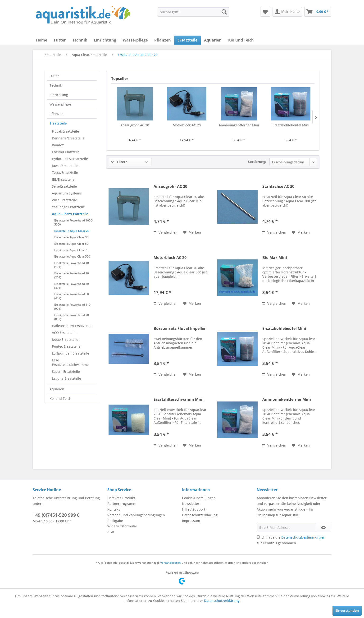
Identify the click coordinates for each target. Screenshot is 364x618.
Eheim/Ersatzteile (66, 152)
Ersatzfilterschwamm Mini (179, 399)
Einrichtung (59, 95)
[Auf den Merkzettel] (192, 232)
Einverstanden (347, 611)
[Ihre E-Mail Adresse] (287, 527)
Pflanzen (57, 114)
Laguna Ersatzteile (66, 378)
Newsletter (191, 504)
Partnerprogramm (122, 504)
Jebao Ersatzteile (65, 339)
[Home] (42, 40)
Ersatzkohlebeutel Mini (291, 125)
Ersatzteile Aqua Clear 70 (71, 250)
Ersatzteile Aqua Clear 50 (71, 244)
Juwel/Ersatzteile (65, 166)
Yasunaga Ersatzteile (68, 207)
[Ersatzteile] (187, 40)
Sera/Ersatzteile (64, 186)
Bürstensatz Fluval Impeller (180, 329)
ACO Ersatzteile (64, 333)
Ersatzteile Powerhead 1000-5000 (74, 222)
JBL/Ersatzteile (63, 179)
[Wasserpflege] (135, 40)
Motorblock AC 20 (187, 125)
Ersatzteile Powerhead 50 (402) (72, 296)
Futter (54, 76)
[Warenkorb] (318, 12)
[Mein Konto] (287, 12)
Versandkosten (171, 563)
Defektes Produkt (121, 498)
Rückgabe (115, 521)
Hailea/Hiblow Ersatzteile (72, 326)
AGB (111, 532)
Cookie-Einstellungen (199, 498)
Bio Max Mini (275, 258)
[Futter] (60, 40)
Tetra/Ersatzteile (65, 173)
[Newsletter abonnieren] (324, 527)
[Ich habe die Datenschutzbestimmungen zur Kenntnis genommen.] (258, 537)
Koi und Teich (60, 399)
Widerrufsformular (122, 526)
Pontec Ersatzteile (66, 346)
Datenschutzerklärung (200, 515)
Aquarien (57, 389)
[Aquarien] (213, 40)
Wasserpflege (60, 104)
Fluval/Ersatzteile (65, 131)
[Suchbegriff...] (193, 12)
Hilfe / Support (194, 509)
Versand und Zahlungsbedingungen (136, 515)
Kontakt (114, 509)
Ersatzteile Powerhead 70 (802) (72, 317)
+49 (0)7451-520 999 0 (56, 515)
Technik (56, 85)
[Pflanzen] (163, 40)
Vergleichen (166, 232)
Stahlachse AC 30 (278, 187)
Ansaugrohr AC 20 (135, 125)
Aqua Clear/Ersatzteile (70, 214)
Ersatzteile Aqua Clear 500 (72, 256)
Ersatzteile (58, 123)
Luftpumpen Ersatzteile (71, 353)
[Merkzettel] (265, 12)
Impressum (191, 521)
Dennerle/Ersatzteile (68, 138)
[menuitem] (193, 12)
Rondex (58, 145)
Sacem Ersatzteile (66, 371)
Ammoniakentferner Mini (239, 125)
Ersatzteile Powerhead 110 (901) (72, 307)
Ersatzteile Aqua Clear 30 (71, 237)
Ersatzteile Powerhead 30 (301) (72, 286)
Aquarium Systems (67, 193)
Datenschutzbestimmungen (303, 537)
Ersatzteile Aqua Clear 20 (72, 231)
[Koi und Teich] (241, 40)
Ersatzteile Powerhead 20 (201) (72, 275)
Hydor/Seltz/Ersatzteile (70, 159)
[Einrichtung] (105, 40)
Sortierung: (257, 162)
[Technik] (80, 40)
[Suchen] (224, 12)
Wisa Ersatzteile (64, 200)
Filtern (119, 162)
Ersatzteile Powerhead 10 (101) (72, 265)
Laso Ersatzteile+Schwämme (70, 362)
